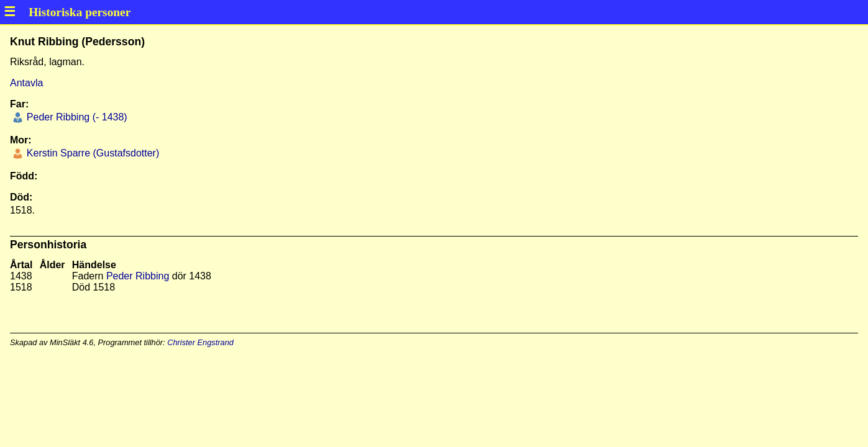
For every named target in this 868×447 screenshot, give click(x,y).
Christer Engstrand (200, 342)
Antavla (26, 83)
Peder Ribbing (138, 276)
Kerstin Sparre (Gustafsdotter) (91, 153)
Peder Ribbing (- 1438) (75, 117)
